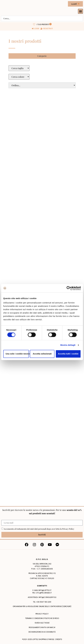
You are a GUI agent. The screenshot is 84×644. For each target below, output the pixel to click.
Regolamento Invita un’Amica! (42, 627)
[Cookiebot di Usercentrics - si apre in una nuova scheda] (69, 288)
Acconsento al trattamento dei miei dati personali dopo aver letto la (39, 529)
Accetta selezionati (42, 354)
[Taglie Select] (19, 68)
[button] (80, 11)
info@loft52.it (45, 590)
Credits (59, 639)
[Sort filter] (42, 85)
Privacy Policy (68, 529)
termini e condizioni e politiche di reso (42, 618)
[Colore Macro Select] (19, 77)
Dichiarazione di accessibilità (42, 632)
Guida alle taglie (42, 623)
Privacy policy (42, 614)
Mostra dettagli (68, 345)
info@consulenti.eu (47, 597)
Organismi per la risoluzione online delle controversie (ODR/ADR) (42, 606)
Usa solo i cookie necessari (17, 354)
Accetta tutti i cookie (68, 354)
